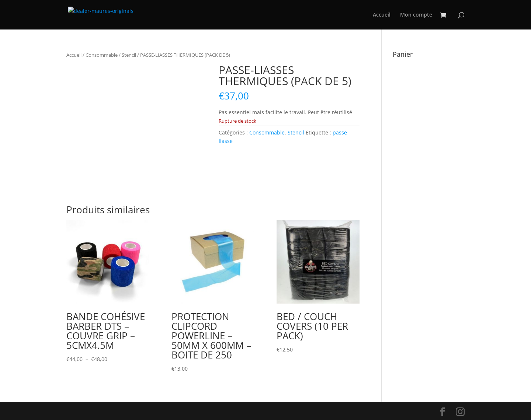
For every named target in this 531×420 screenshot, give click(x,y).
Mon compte (416, 15)
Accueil (382, 15)
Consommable (102, 55)
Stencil (129, 55)
